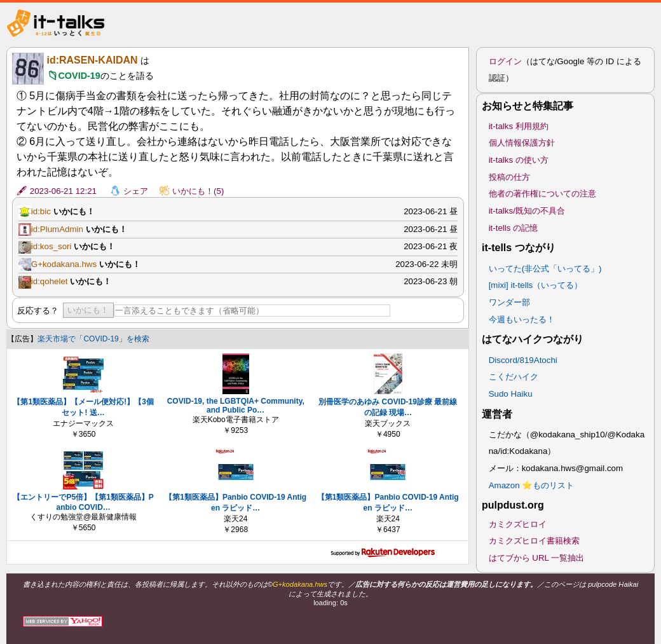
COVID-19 (79, 76)
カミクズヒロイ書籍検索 (534, 541)
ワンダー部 (509, 302)
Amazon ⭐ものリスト (532, 485)
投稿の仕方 (509, 177)
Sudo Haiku (511, 394)
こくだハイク (514, 377)
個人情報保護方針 (522, 143)
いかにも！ (88, 310)
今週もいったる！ (522, 319)
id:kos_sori (51, 246)
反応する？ (38, 311)
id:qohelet (50, 281)
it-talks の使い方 (519, 160)
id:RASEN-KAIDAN (92, 60)
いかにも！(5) (198, 191)
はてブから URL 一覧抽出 (537, 558)
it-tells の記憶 (514, 228)
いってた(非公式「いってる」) (545, 269)
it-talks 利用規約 (519, 126)
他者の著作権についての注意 (542, 194)
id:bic (41, 211)
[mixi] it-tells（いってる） (536, 285)
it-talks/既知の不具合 (527, 211)
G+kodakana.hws (64, 264)
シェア (136, 191)
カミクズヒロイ (518, 524)
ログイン (505, 61)
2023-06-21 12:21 (63, 191)
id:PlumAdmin (57, 229)
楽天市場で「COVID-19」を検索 (93, 339)
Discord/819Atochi (523, 360)
